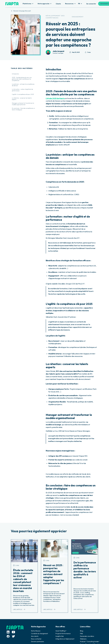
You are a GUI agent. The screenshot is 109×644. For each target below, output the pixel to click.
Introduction (15, 74)
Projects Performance (63, 634)
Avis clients (35, 636)
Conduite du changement (39, 634)
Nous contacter (36, 639)
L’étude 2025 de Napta (55, 98)
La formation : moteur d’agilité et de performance (22, 90)
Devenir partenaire (38, 642)
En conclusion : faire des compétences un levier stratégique (23, 109)
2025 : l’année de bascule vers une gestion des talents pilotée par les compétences (22, 79)
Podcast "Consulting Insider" (90, 642)
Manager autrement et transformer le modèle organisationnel (23, 104)
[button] (28, 4)
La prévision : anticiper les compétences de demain (23, 85)
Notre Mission (36, 631)
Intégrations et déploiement (65, 639)
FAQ (81, 634)
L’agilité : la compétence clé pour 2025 (23, 94)
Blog (82, 631)
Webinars (83, 639)
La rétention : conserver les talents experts (22, 99)
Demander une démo (87, 636)
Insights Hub (60, 636)
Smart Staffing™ (61, 631)
